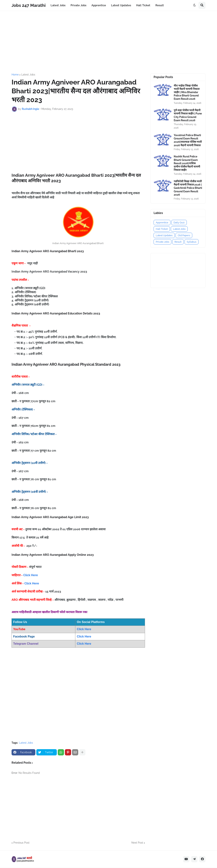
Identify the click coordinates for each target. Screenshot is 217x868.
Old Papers (184, 235)
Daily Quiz (179, 223)
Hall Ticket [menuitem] (143, 5)
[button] (194, 5)
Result (178, 242)
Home (15, 75)
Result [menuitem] (160, 5)
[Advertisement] (108, 42)
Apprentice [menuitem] (99, 5)
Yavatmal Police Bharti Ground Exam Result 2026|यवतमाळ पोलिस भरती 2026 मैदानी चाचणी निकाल (188, 140)
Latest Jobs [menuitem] (58, 5)
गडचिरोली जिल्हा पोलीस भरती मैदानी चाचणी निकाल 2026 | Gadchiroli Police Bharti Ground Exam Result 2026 (188, 188)
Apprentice (162, 223)
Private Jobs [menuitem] (78, 5)
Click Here (31, 575)
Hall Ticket (162, 229)
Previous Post (21, 843)
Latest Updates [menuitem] (121, 5)
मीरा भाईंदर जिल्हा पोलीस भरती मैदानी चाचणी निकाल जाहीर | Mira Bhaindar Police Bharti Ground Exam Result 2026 (187, 92)
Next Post (137, 843)
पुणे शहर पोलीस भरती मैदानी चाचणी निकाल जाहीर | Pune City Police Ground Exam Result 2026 (188, 115)
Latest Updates (164, 235)
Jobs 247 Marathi (29, 5)
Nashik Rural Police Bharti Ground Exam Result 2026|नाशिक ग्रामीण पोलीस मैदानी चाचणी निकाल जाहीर (187, 163)
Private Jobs (162, 242)
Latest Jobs (28, 75)
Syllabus (192, 242)
